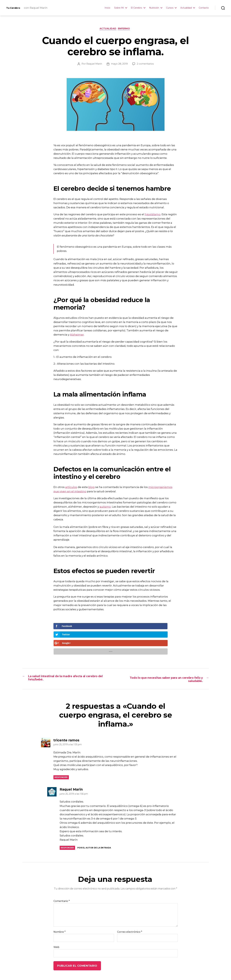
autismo (105, 507)
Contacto (204, 8)
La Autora (68, 971)
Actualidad (186, 8)
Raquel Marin (94, 64)
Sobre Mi (119, 8)
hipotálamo (153, 215)
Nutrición (154, 8)
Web (56, 923)
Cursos (170, 8)
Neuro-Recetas (88, 971)
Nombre (59, 908)
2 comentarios (145, 64)
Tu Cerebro (15, 8)
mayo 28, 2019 (119, 64)
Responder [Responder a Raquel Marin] (67, 824)
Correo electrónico (130, 908)
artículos (71, 488)
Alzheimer (77, 335)
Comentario (62, 877)
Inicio (107, 8)
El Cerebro (136, 8)
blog (91, 488)
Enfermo (126, 29)
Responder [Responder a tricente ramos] (61, 753)
